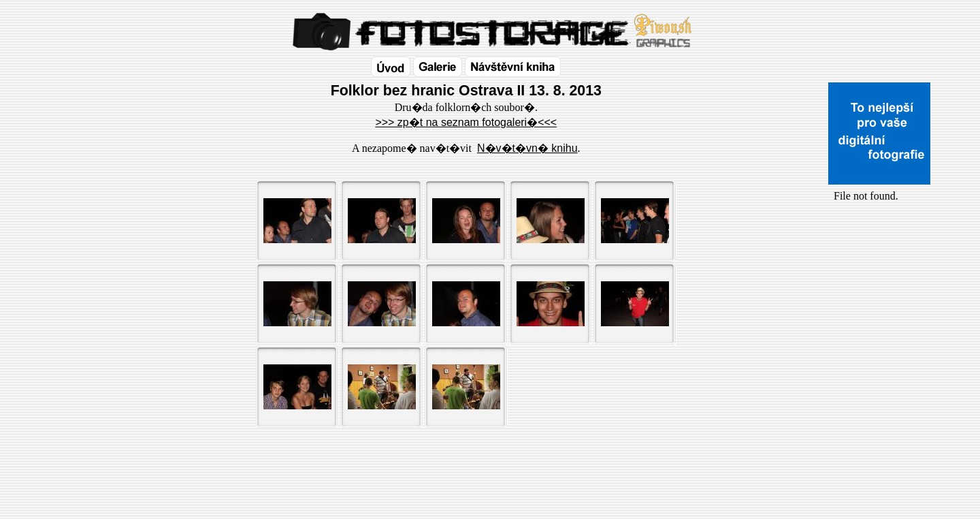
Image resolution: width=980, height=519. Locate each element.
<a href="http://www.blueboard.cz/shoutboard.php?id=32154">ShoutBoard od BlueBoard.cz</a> (879, 348)
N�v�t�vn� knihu (527, 148)
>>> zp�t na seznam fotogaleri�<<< (466, 122)
